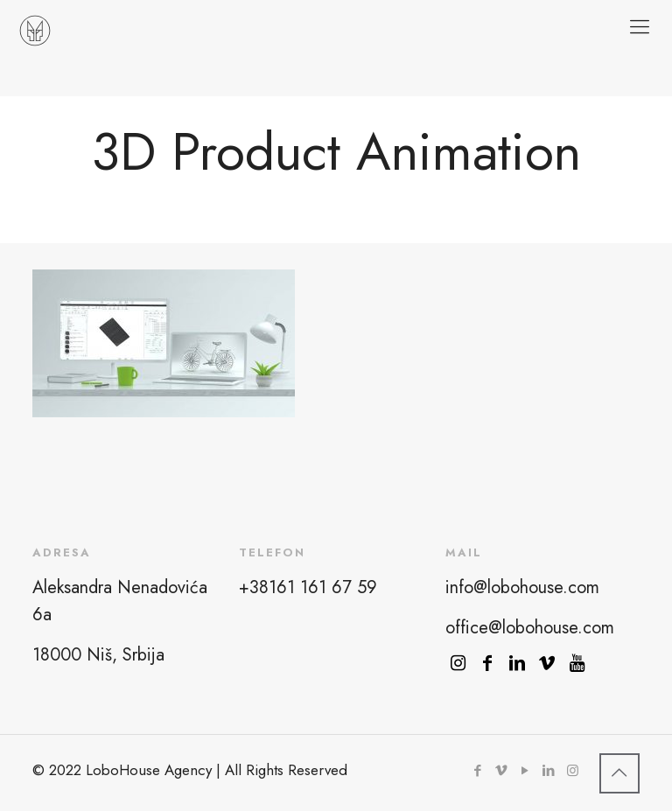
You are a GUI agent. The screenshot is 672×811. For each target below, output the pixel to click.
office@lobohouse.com (530, 628)
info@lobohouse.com (522, 587)
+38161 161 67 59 (308, 587)
